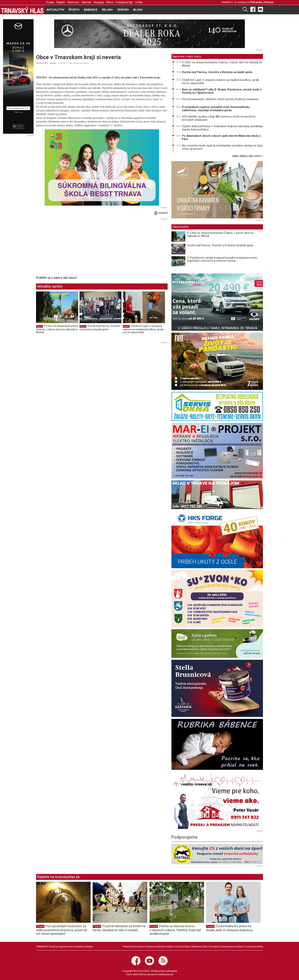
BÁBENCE (91, 10)
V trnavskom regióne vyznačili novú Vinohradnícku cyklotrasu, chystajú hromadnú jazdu (216, 109)
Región (61, 2)
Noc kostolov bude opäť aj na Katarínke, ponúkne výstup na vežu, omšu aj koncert (222, 147)
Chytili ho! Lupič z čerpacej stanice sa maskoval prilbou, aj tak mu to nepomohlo (143, 329)
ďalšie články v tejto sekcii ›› (248, 156)
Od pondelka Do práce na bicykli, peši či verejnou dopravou (229, 928)
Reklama (196, 946)
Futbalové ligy (124, 2)
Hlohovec (73, 2)
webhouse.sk (166, 974)
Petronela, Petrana (262, 2)
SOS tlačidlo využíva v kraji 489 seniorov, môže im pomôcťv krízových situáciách (219, 118)
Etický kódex (183, 946)
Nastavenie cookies (232, 946)
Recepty (99, 2)
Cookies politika (254, 946)
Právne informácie (133, 946)
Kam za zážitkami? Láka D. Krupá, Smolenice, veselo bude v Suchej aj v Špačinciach (222, 91)
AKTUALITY (42, 63)
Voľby (139, 2)
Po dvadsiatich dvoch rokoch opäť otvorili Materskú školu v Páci (221, 137)
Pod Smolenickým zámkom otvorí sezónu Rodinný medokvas (220, 99)
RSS (205, 946)
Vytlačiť (161, 213)
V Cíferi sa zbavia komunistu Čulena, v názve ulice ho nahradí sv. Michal (57, 329)
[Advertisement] (68, 248)
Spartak (87, 2)
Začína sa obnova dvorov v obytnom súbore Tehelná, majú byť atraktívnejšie (175, 930)
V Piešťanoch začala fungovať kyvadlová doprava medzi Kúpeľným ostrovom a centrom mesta (222, 259)
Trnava (50, 2)
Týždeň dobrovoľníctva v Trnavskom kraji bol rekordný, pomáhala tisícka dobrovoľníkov (222, 128)
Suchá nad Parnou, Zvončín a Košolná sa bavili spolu (100, 328)
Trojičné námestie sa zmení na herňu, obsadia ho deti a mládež (119, 928)
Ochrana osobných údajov (159, 946)
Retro (110, 2)
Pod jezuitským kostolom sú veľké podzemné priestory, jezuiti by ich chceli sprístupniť (61, 930)
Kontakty (214, 946)
